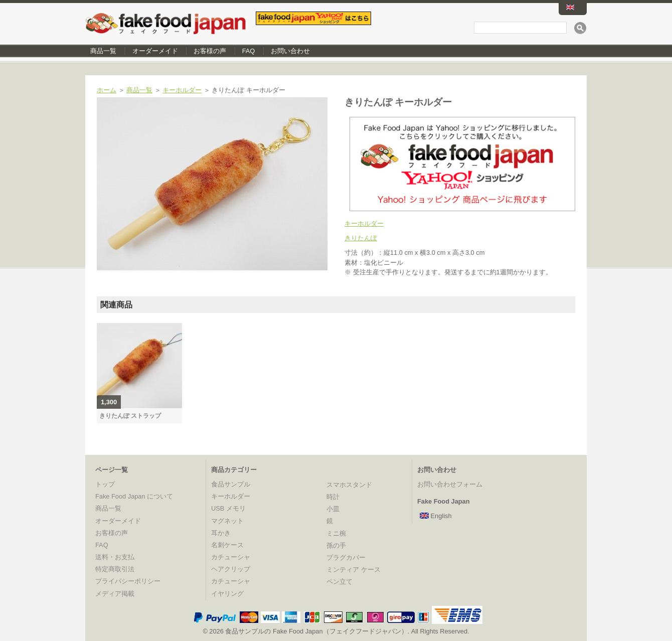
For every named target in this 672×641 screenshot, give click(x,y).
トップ (105, 484)
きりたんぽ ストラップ (130, 416)
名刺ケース (227, 545)
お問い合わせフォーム (450, 484)
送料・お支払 (115, 557)
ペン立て (340, 582)
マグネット (227, 521)
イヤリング (227, 594)
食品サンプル (231, 484)
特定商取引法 (115, 569)
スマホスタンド (349, 485)
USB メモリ (228, 508)
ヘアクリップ (231, 569)
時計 (333, 497)
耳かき (221, 533)
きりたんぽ (361, 238)
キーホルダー (182, 90)
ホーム (107, 90)
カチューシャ (231, 557)
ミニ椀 (336, 533)
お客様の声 (210, 51)
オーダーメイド (155, 51)
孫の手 (336, 545)
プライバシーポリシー (128, 581)
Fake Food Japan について (134, 496)
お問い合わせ (290, 51)
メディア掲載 (115, 594)
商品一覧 (103, 51)
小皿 (333, 509)
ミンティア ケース (354, 570)
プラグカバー (346, 557)
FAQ (249, 51)
